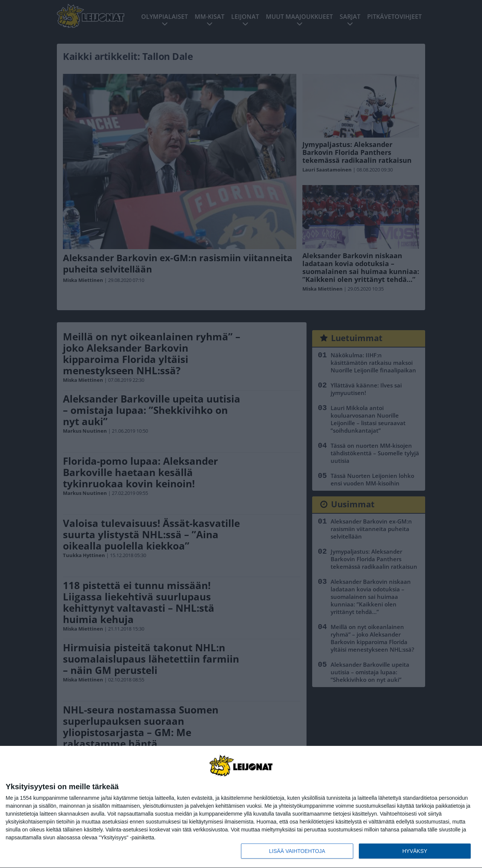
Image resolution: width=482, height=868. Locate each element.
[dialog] (241, 807)
